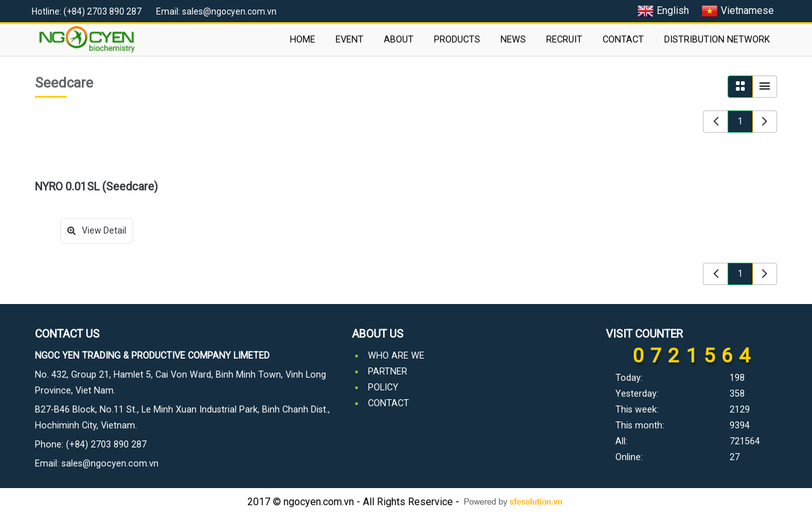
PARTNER (388, 372)
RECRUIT (564, 40)
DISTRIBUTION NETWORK (717, 40)
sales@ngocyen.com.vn (110, 464)
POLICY (383, 387)
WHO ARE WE (396, 356)
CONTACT (623, 40)
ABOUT (399, 40)
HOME (303, 40)
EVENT (350, 40)
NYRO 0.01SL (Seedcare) (96, 187)
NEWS (513, 40)
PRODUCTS (457, 40)
